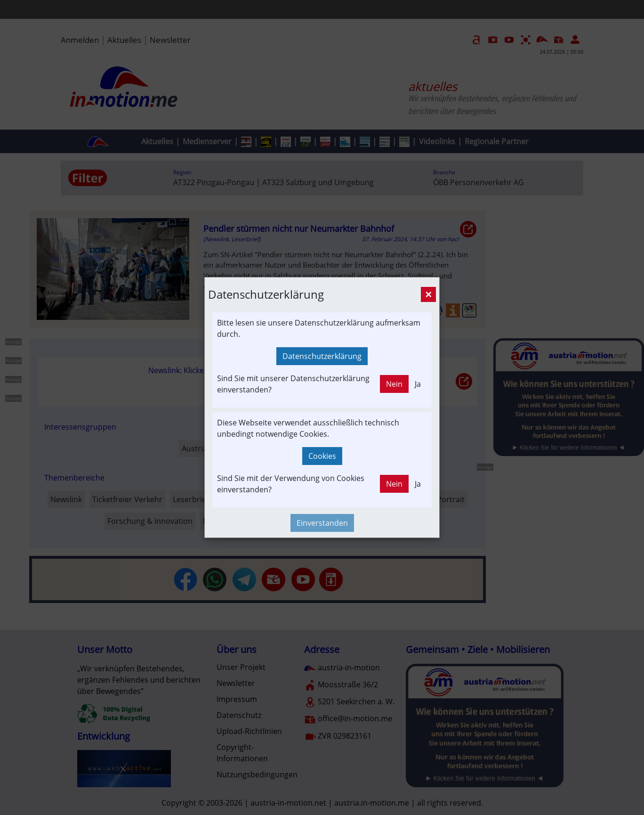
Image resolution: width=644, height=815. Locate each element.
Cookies (322, 456)
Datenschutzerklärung (322, 356)
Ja (418, 384)
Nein (394, 384)
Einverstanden (322, 523)
